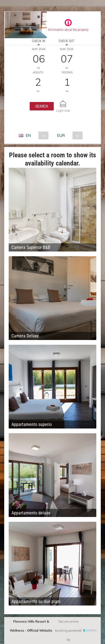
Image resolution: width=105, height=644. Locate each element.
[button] (42, 106)
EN (28, 135)
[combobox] (36, 135)
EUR (61, 135)
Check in (39, 41)
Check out (66, 41)
